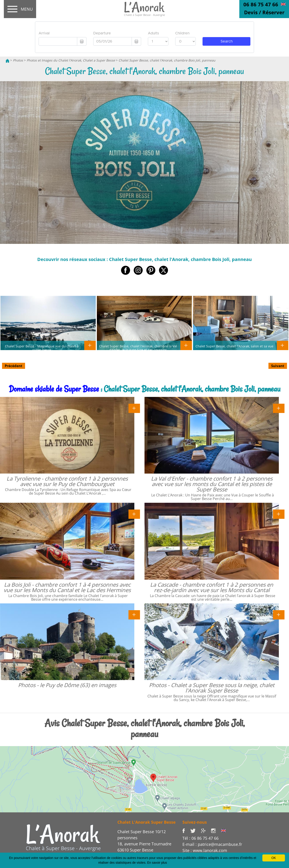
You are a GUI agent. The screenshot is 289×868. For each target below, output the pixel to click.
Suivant (278, 366)
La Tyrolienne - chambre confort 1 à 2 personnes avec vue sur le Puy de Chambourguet (67, 481)
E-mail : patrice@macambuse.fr (212, 844)
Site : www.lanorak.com (205, 850)
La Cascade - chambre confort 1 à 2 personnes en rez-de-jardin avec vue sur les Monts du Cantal (212, 587)
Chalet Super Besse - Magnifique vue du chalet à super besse (42, 348)
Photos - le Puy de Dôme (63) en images (67, 685)
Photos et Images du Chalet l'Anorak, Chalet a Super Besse (71, 60)
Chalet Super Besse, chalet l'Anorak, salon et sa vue (234, 346)
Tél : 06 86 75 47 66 (200, 838)
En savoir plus (157, 863)
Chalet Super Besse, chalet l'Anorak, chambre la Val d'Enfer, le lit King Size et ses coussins (138, 348)
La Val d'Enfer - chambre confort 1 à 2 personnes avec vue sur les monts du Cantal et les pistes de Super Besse (212, 484)
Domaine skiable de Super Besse (54, 389)
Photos (18, 60)
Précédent (14, 366)
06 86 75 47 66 (261, 4)
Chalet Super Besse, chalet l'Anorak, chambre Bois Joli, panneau (167, 60)
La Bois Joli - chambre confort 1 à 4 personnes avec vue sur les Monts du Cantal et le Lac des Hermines (67, 587)
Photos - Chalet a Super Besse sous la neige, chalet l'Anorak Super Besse (212, 688)
